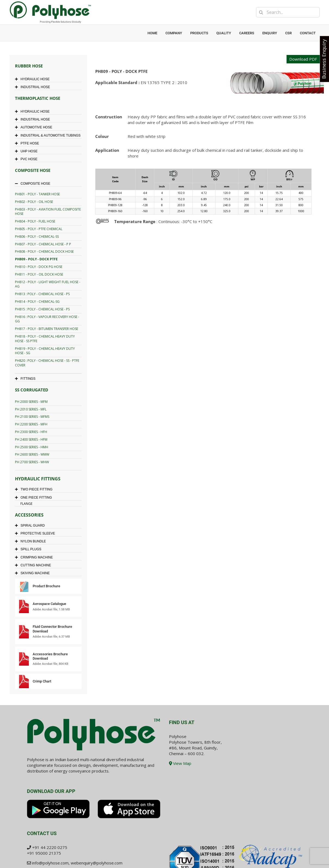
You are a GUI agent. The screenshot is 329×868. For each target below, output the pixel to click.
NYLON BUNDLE (32, 541)
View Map (180, 763)
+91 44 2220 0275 (50, 847)
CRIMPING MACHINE (35, 557)
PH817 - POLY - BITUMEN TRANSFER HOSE (47, 329)
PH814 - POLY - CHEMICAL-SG (37, 302)
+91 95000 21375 (44, 853)
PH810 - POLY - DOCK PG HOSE (39, 267)
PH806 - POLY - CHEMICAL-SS (37, 237)
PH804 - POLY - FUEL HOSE (35, 221)
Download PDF (303, 59)
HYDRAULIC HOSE (34, 79)
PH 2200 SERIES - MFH (31, 424)
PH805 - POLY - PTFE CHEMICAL (39, 229)
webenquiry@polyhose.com (97, 863)
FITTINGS (27, 379)
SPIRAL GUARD (31, 526)
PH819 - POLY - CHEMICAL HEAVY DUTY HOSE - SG (45, 351)
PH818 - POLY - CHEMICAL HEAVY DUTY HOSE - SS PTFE (45, 339)
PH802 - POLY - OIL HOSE (34, 202)
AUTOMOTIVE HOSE (35, 127)
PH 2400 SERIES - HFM (31, 439)
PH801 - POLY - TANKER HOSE (37, 194)
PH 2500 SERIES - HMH (32, 447)
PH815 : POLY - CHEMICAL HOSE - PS (42, 309)
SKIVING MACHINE (34, 573)
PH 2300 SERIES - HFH (31, 432)
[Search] (261, 12)
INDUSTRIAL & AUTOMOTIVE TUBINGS (49, 135)
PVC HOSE (28, 159)
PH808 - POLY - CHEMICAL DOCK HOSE (44, 251)
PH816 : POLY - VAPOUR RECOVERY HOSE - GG (47, 319)
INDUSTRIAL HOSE (34, 87)
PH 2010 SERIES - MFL (31, 409)
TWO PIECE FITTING (35, 489)
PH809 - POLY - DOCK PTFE (36, 259)
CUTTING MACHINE (34, 565)
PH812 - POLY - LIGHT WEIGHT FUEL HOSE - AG (48, 284)
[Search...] (288, 12)
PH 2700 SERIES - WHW (32, 462)
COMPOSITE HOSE (34, 184)
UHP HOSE (28, 151)
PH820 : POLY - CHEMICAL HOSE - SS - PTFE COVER (47, 363)
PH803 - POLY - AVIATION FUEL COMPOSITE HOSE (48, 212)
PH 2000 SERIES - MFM (31, 402)
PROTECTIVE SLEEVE (36, 533)
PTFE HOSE (28, 143)
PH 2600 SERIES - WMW (32, 454)
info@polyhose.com (50, 863)
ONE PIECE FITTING (35, 498)
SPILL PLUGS (30, 549)
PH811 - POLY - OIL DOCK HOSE (39, 274)
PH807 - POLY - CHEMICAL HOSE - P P (43, 244)
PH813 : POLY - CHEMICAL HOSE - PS (42, 294)
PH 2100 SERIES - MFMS (32, 417)
